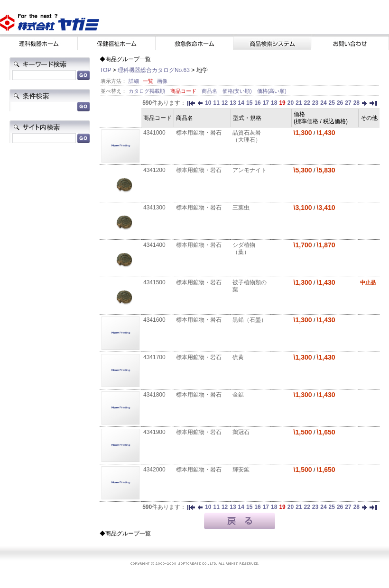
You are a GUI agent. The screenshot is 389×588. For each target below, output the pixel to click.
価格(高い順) (272, 91)
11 (217, 103)
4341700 (154, 357)
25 (332, 103)
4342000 (154, 470)
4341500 (154, 282)
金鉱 (238, 395)
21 (299, 103)
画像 (162, 81)
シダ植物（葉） (244, 249)
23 (315, 103)
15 (249, 103)
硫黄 (238, 357)
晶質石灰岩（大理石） (247, 136)
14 (241, 103)
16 (257, 103)
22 (307, 103)
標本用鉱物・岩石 (199, 133)
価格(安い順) (238, 91)
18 (274, 103)
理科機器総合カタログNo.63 (154, 70)
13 (233, 103)
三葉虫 (241, 208)
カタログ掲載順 (148, 91)
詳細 (134, 81)
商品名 (210, 91)
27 (348, 103)
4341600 (154, 320)
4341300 (154, 208)
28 (357, 103)
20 (291, 103)
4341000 (154, 133)
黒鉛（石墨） (250, 320)
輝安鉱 (241, 470)
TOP (105, 70)
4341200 (154, 170)
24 (323, 103)
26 (340, 103)
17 (266, 103)
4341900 (154, 432)
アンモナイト (250, 170)
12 (225, 103)
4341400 (154, 245)
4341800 (154, 395)
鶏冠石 (241, 432)
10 (208, 103)
